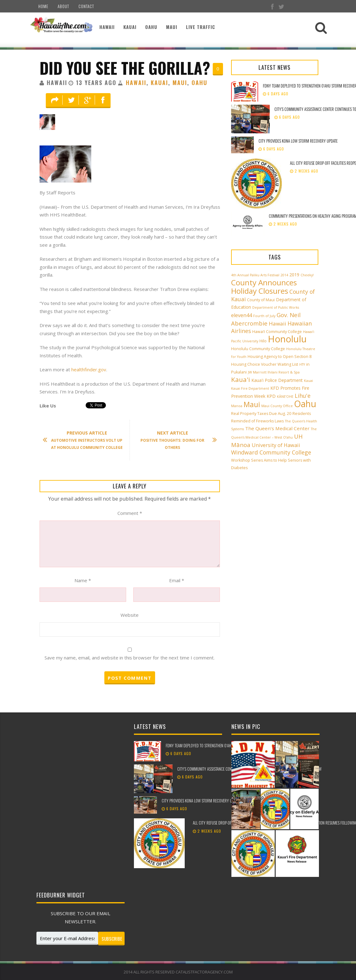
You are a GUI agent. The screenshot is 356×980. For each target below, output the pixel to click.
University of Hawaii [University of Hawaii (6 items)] (276, 445)
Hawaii (107, 27)
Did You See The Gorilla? (125, 68)
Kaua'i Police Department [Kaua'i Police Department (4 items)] (277, 380)
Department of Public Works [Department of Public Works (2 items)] (276, 307)
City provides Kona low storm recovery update (299, 141)
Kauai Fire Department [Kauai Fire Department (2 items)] (250, 388)
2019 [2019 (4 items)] (294, 275)
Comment (130, 513)
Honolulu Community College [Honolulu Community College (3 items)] (258, 349)
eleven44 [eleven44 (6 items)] (242, 315)
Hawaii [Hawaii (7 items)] (278, 323)
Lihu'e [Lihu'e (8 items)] (303, 396)
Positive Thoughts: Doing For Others (176, 440)
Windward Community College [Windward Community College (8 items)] (271, 452)
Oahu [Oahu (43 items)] (305, 404)
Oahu (151, 27)
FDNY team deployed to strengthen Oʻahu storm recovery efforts (220, 745)
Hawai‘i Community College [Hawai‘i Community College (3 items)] (277, 332)
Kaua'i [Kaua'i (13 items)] (241, 379)
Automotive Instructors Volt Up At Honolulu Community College (86, 440)
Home (43, 6)
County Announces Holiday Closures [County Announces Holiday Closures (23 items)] (264, 287)
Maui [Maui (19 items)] (252, 404)
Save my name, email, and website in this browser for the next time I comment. (130, 658)
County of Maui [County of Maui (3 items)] (261, 300)
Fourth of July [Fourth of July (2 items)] (264, 316)
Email (177, 580)
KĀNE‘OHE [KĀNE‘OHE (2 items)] (285, 397)
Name (83, 580)
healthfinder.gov (89, 369)
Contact (86, 6)
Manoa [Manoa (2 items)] (237, 406)
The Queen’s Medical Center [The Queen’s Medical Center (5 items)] (277, 428)
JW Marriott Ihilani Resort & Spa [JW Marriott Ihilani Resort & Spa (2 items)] (274, 372)
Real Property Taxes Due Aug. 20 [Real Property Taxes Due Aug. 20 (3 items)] (261, 414)
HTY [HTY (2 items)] (302, 364)
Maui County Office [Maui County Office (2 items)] (277, 406)
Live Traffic (201, 27)
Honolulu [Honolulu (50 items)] (287, 339)
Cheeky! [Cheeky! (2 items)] (307, 275)
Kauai (130, 27)
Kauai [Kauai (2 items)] (309, 381)
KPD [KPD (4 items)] (271, 396)
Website (130, 615)
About (63, 6)
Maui (172, 27)
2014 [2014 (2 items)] (284, 275)
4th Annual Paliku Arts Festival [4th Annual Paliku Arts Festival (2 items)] (255, 275)
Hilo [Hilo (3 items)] (263, 341)
